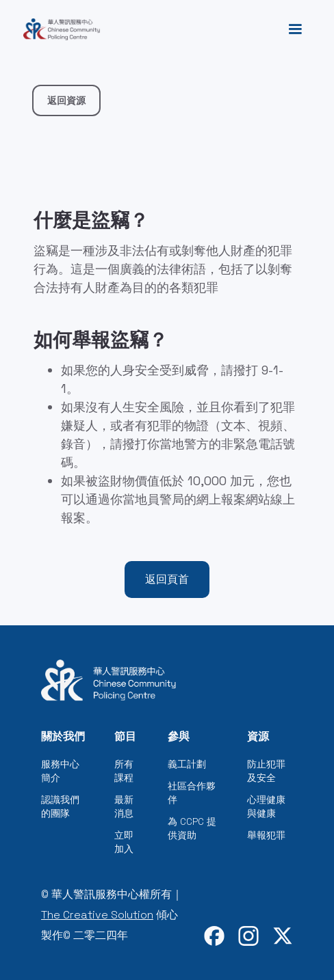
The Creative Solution (97, 915)
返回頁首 (167, 579)
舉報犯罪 (266, 835)
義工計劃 (187, 764)
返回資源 (66, 100)
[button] (295, 29)
